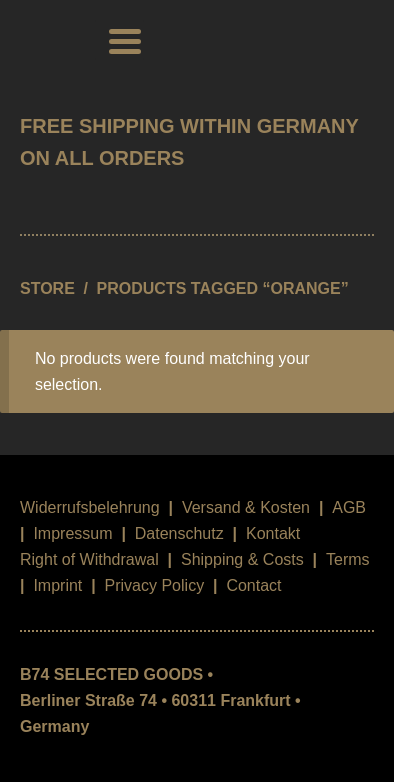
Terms (348, 559)
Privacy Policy (155, 585)
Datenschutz (179, 533)
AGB (349, 507)
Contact (253, 585)
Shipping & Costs (242, 559)
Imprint (57, 585)
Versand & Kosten (246, 507)
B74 (48, 40)
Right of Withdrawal (89, 559)
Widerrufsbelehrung (90, 507)
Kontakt (273, 533)
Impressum (72, 533)
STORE (47, 288)
